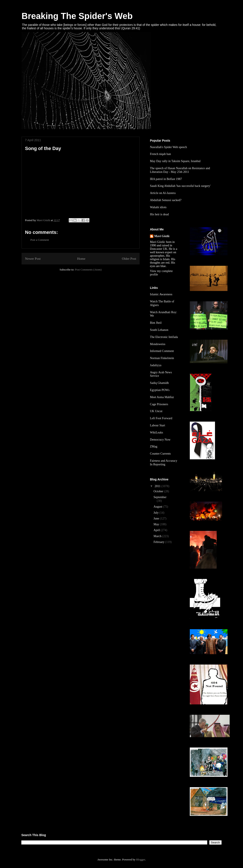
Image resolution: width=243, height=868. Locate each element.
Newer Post (33, 259)
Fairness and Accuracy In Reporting (164, 463)
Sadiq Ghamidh (159, 383)
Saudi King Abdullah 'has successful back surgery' (180, 186)
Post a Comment (40, 240)
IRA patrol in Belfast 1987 (166, 179)
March (158, 536)
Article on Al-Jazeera (163, 193)
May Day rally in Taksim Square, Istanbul (175, 161)
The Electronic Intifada (164, 337)
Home (81, 259)
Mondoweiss (158, 344)
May (157, 524)
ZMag (154, 447)
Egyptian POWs (160, 390)
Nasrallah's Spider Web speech (168, 147)
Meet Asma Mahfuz (162, 397)
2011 (158, 486)
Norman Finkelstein (162, 358)
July (157, 513)
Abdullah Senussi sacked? (166, 200)
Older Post (129, 259)
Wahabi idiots (158, 207)
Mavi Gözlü (162, 236)
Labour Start (157, 425)
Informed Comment (162, 351)
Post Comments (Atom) (88, 270)
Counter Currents (160, 454)
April (157, 530)
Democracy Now (160, 440)
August (158, 507)
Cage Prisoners (159, 404)
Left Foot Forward (161, 418)
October (159, 491)
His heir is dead (159, 214)
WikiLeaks (157, 432)
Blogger (141, 859)
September (160, 497)
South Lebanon (159, 330)
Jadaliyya (156, 365)
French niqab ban (160, 154)
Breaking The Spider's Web (77, 16)
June (157, 518)
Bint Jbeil (156, 323)
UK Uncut (156, 411)
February (159, 542)
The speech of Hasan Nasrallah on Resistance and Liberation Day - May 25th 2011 (180, 170)
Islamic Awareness (161, 294)
